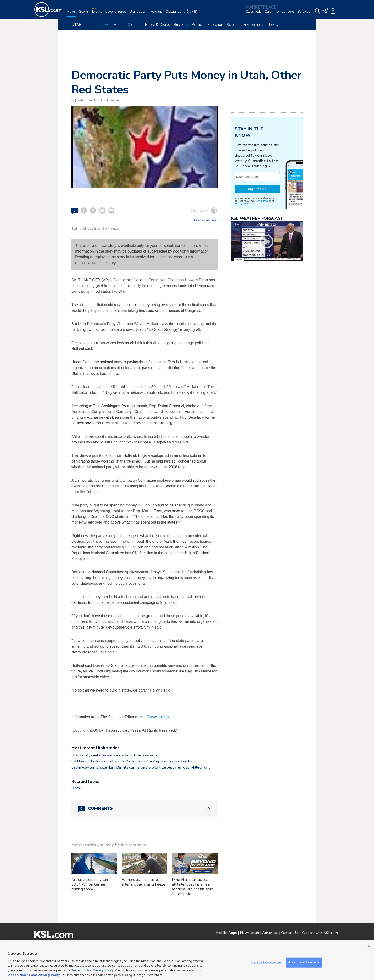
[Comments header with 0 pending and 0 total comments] (145, 808)
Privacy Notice (242, 204)
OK (369, 946)
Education (215, 25)
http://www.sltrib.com (156, 717)
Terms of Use (262, 201)
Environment (253, 25)
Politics (198, 25)
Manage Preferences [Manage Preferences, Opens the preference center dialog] (266, 962)
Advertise (270, 933)
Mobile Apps (227, 933)
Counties (134, 25)
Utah (76, 788)
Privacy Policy (103, 970)
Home (119, 25)
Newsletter (250, 933)
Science (233, 25)
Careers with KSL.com (320, 933)
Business (181, 25)
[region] (187, 960)
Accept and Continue (304, 962)
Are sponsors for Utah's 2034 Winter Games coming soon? (91, 884)
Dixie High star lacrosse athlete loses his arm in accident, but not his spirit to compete (193, 887)
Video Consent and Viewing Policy (34, 975)
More (273, 25)
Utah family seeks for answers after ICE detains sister (115, 755)
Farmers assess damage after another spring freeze (143, 882)
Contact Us (290, 933)
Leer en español (206, 220)
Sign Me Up (257, 189)
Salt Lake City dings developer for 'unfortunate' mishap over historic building (132, 761)
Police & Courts (158, 25)
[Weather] (192, 13)
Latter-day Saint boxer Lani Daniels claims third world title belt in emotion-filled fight (141, 767)
